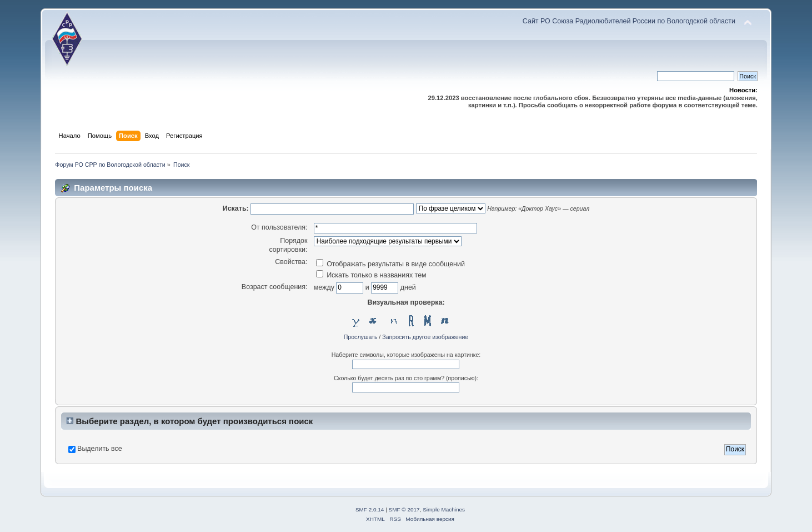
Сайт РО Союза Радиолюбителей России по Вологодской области (629, 21)
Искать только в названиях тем (371, 275)
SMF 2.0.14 (370, 509)
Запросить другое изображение (425, 337)
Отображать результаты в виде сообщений (390, 264)
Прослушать (361, 337)
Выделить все (100, 449)
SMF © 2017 (404, 509)
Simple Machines (444, 509)
